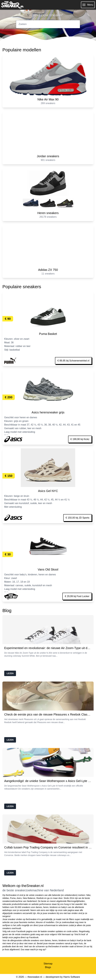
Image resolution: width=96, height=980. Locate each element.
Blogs (48, 967)
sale (65, 910)
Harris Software (72, 977)
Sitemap (48, 964)
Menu (88, 5)
